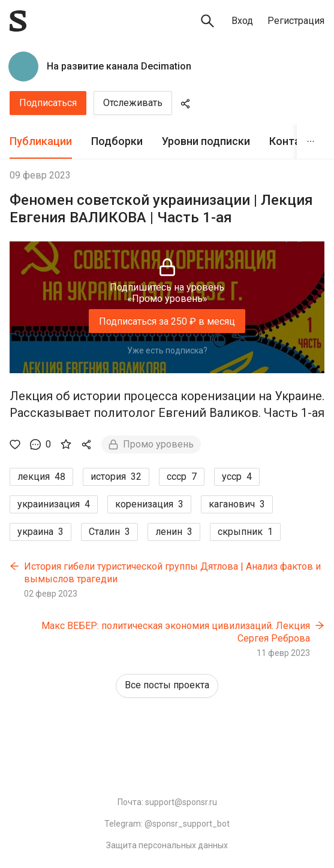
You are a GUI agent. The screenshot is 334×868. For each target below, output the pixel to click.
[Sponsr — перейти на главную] (18, 21)
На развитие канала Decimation (119, 66)
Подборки (117, 141)
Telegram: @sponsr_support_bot (167, 824)
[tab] (41, 142)
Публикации (41, 141)
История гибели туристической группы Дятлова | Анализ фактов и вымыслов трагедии (172, 573)
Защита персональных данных (167, 845)
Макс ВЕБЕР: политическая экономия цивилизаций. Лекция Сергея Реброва (176, 632)
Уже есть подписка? (167, 350)
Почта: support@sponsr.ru (167, 802)
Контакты (295, 141)
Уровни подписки (206, 141)
